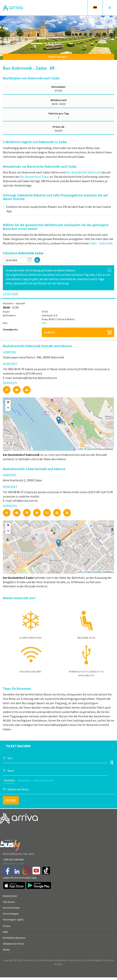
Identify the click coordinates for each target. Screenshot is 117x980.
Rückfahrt (24, 780)
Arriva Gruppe (11, 914)
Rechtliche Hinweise (14, 938)
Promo (7, 926)
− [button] (8, 408)
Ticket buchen (59, 57)
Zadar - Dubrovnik (101, 243)
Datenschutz (10, 896)
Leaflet (80, 449)
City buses (9, 902)
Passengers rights (13, 919)
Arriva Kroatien (11, 908)
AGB (5, 932)
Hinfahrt (9, 780)
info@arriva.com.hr (14, 863)
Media (6, 950)
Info (44, 323)
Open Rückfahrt (44, 780)
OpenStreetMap (94, 449)
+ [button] (8, 403)
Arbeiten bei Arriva (13, 944)
